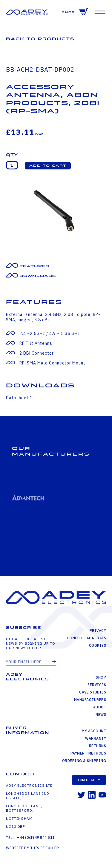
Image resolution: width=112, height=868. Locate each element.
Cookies (98, 645)
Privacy (98, 631)
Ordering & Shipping (84, 761)
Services (97, 685)
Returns (98, 746)
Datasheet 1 (19, 398)
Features (34, 266)
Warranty (96, 738)
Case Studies (93, 692)
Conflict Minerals (87, 638)
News (101, 714)
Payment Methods (88, 753)
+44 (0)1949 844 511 (36, 837)
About (100, 707)
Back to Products (40, 39)
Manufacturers (90, 700)
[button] (48, 166)
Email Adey (89, 780)
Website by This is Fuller (33, 848)
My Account (94, 731)
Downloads (38, 276)
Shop (68, 12)
